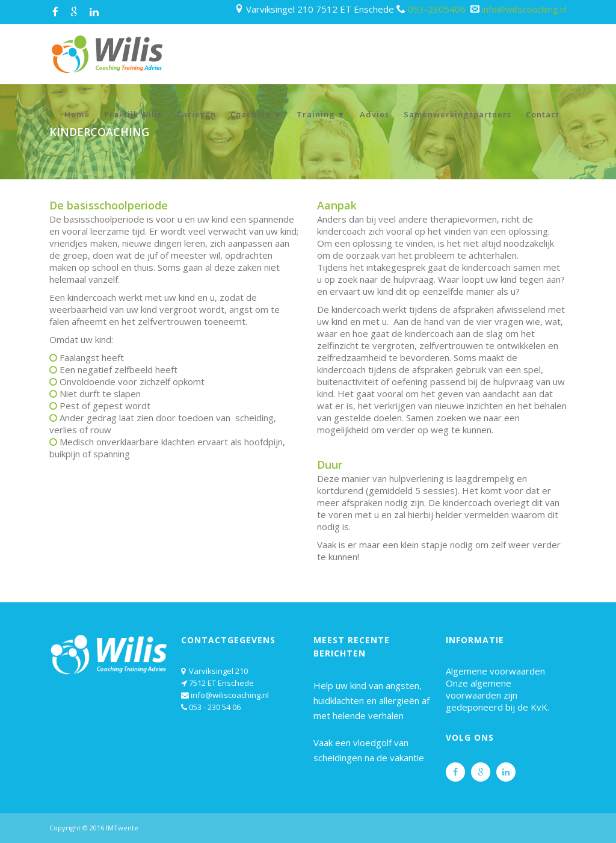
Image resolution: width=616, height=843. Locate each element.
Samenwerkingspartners (457, 114)
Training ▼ (321, 114)
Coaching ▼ (256, 114)
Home (77, 114)
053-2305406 (438, 9)
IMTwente (122, 828)
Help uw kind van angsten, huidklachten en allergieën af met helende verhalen (371, 700)
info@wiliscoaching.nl (524, 9)
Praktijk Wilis (133, 114)
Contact (543, 114)
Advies (374, 114)
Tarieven (196, 114)
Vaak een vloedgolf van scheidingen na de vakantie (369, 750)
